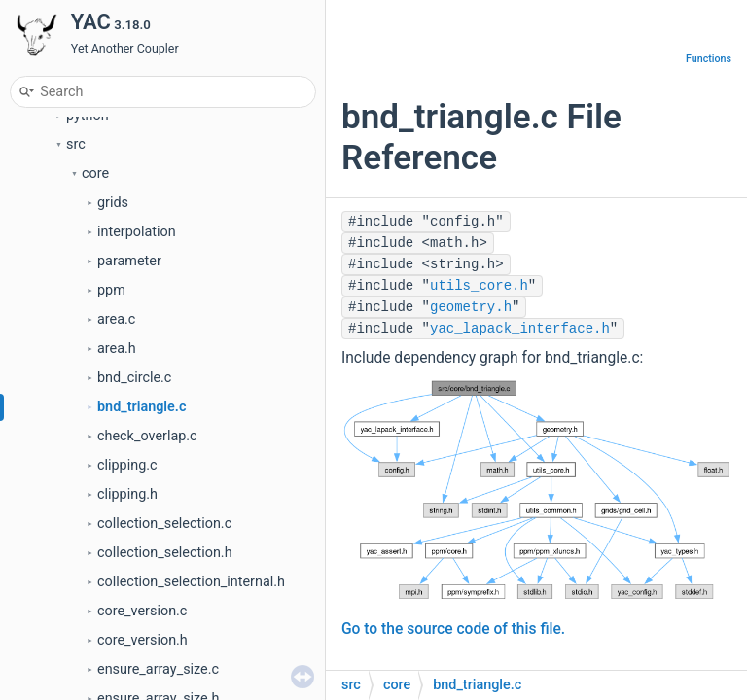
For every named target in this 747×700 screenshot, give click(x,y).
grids (113, 203)
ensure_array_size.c (158, 669)
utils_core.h (479, 286)
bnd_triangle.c (142, 407)
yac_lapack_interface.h (520, 329)
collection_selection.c (164, 524)
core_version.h (142, 640)
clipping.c (127, 465)
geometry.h (471, 307)
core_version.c (142, 611)
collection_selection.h (165, 553)
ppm (111, 290)
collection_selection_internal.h (191, 582)
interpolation (137, 232)
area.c (116, 319)
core (95, 174)
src (76, 144)
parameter (129, 261)
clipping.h (127, 494)
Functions (709, 59)
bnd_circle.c (134, 378)
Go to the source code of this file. (453, 629)
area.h (117, 349)
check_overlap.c (147, 436)
